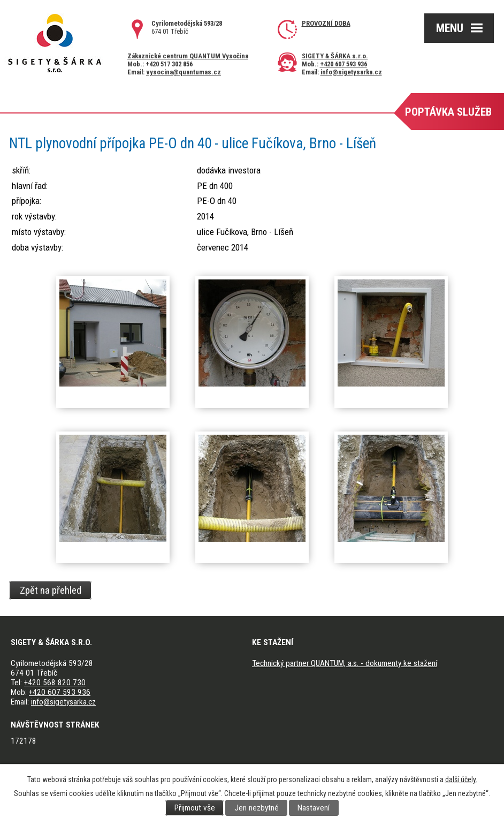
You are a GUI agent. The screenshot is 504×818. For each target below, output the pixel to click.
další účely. (461, 779)
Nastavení (314, 808)
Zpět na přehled (51, 590)
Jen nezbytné (257, 808)
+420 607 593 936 (343, 64)
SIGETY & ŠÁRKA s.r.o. (335, 56)
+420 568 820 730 (55, 683)
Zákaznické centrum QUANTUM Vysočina (188, 56)
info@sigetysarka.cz (351, 72)
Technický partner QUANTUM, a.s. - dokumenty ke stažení (345, 663)
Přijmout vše (195, 808)
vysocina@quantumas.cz (184, 72)
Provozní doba (326, 23)
